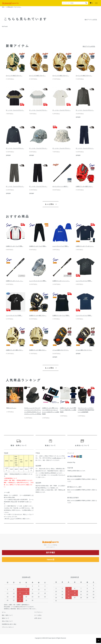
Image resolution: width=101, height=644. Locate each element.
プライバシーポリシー (8, 627)
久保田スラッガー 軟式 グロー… (38, 316)
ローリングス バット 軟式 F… (60, 186)
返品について (6, 618)
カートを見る (38, 615)
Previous (9, 395)
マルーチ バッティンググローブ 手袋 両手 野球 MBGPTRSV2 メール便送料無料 (86, 410)
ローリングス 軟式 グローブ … (14, 76)
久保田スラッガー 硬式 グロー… (84, 186)
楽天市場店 (50, 553)
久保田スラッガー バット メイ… (61, 281)
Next (92, 395)
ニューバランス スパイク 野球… (38, 281)
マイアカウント (38, 612)
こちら (12, 519)
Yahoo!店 (50, 560)
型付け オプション (11, 408)
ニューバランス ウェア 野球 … (61, 246)
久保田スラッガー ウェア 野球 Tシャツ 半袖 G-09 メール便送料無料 (68, 410)
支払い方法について (7, 621)
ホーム (4, 612)
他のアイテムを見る (91, 20)
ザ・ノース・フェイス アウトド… (15, 110)
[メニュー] (96, 3)
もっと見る (50, 204)
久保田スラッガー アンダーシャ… (85, 246)
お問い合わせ (57, 458)
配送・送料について (7, 615)
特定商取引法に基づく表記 (9, 624)
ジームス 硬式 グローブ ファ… (61, 350)
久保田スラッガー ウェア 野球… (15, 246)
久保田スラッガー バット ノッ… (15, 281)
